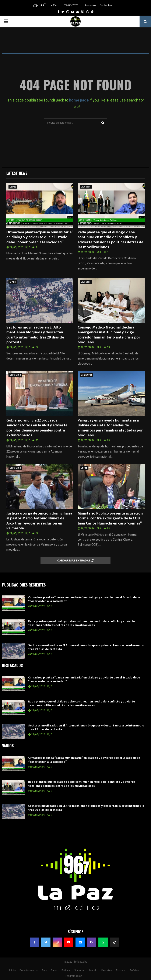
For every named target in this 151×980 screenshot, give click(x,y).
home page (79, 100)
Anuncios (90, 5)
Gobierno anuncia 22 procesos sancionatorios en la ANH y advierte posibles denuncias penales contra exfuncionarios (37, 428)
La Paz (13, 187)
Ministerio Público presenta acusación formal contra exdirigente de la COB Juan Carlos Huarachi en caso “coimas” (110, 518)
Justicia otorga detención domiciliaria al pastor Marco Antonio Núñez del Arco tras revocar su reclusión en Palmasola (39, 521)
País (44, 970)
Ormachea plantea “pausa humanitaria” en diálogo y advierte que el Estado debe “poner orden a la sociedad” (40, 237)
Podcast (121, 970)
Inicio (12, 970)
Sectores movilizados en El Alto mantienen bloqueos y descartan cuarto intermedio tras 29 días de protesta (35, 335)
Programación (74, 976)
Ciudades (86, 187)
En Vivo (134, 970)
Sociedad (80, 970)
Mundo (93, 970)
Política (66, 970)
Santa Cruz (15, 375)
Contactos (106, 5)
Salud (54, 970)
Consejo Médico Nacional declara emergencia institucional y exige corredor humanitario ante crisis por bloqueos (109, 335)
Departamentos (29, 970)
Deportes (107, 970)
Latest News (17, 173)
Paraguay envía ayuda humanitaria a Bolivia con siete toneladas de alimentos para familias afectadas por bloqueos (110, 428)
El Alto (13, 282)
